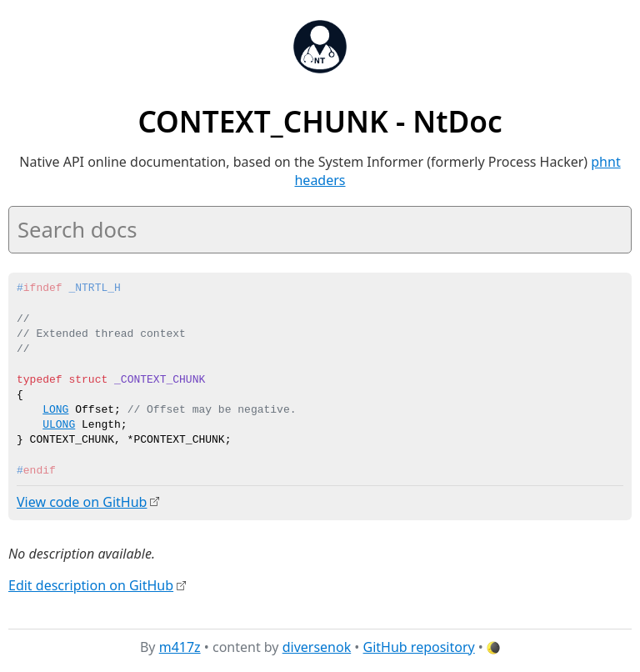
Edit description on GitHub (91, 585)
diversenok (317, 646)
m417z (180, 646)
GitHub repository (419, 646)
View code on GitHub (82, 502)
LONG (55, 410)
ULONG (59, 425)
